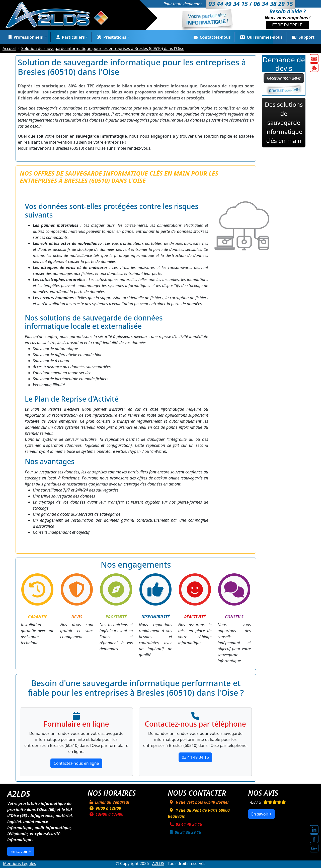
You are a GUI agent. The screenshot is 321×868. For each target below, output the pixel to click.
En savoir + (21, 851)
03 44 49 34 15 (195, 757)
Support (302, 37)
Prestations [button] (111, 37)
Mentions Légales (20, 863)
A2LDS (158, 863)
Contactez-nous (211, 37)
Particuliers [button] (70, 37)
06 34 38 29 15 (184, 832)
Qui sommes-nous (260, 37)
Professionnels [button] (25, 37)
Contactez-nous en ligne (76, 763)
